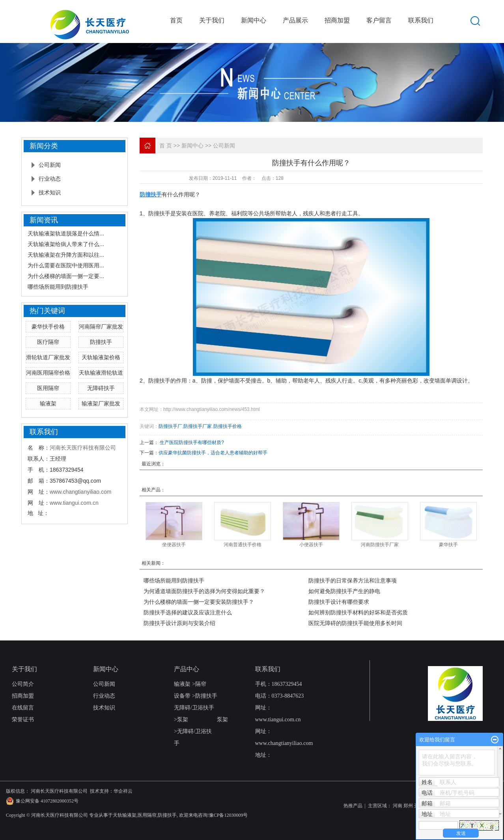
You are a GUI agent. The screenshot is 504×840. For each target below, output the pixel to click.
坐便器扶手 (174, 545)
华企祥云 (123, 791)
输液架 (48, 403)
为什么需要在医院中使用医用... (66, 265)
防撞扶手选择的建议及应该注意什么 (188, 612)
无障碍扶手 (101, 388)
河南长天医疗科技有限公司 (83, 448)
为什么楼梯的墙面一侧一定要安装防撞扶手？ (199, 602)
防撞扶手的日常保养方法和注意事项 (353, 581)
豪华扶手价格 (48, 327)
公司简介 (23, 684)
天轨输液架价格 (101, 357)
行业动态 (50, 179)
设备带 (182, 696)
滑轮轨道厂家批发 (48, 357)
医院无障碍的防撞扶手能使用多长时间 (355, 623)
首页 (176, 20)
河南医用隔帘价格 (48, 373)
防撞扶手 (101, 342)
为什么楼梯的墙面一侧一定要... (66, 276)
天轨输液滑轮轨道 (101, 373)
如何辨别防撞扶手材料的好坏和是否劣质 (358, 612)
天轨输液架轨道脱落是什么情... (66, 233)
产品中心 (187, 669)
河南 (398, 806)
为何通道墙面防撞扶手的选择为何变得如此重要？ (204, 591)
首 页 (166, 146)
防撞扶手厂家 (198, 426)
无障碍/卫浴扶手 (194, 708)
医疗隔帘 (48, 342)
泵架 (183, 720)
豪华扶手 (448, 545)
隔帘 (201, 684)
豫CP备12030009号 (229, 815)
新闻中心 (254, 20)
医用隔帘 (48, 388)
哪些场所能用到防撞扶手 (58, 287)
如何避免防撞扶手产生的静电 (344, 591)
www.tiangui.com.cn (74, 503)
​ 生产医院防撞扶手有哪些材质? (191, 442)
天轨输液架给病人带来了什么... (66, 244)
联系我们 (421, 20)
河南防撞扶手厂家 (380, 545)
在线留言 (23, 708)
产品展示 (295, 20)
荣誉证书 (23, 720)
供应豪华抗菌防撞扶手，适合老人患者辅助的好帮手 (213, 453)
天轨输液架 (125, 815)
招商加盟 (337, 20)
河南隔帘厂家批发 (101, 327)
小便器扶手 (311, 545)
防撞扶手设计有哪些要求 (339, 602)
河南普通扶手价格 (243, 545)
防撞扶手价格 (228, 426)
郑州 (408, 806)
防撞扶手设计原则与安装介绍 (179, 623)
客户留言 (379, 20)
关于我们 (212, 20)
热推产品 (353, 806)
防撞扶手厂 (170, 426)
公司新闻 (50, 165)
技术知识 (50, 192)
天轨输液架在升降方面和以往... (66, 255)
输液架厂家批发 (101, 403)
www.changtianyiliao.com (80, 492)
